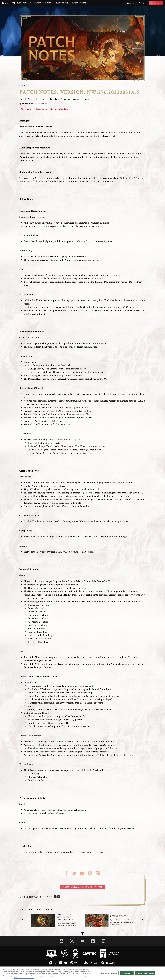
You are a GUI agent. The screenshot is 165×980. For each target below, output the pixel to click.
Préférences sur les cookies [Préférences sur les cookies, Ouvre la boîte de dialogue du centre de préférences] (108, 975)
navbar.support (80, 3)
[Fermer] (162, 975)
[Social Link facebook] (93, 941)
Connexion (132, 3)
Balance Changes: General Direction (67, 132)
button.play (156, 3)
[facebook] (55, 897)
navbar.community (44, 3)
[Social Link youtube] (82, 941)
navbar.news (62, 3)
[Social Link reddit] (61, 941)
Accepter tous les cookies (145, 975)
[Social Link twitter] (72, 941)
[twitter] (58, 897)
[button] (6, 3)
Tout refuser (127, 975)
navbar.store (24, 3)
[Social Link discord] (104, 941)
